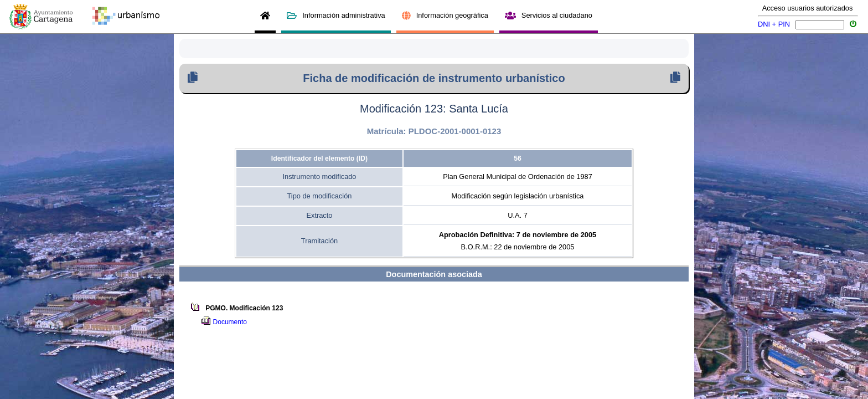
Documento (232, 322)
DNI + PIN (774, 24)
